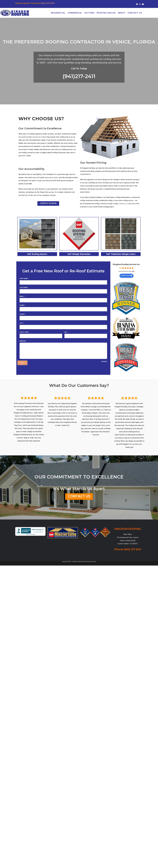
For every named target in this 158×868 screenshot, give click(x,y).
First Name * (24, 278)
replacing (48, 178)
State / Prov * (24, 332)
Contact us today (125, 204)
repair (56, 178)
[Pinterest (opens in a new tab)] (153, 13)
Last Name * (24, 287)
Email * (22, 296)
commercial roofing (39, 137)
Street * (23, 314)
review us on (126, 276)
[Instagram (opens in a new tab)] (140, 4)
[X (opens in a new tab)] (146, 13)
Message (23, 341)
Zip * (66, 332)
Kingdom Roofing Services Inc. (126, 265)
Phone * (22, 305)
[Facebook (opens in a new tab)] (137, 4)
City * (22, 323)
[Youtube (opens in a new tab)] (143, 4)
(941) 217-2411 (48, 3)
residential (24, 137)
